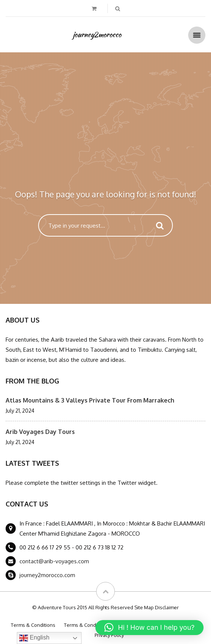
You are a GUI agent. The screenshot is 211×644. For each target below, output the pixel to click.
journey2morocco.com (47, 575)
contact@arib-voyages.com (54, 561)
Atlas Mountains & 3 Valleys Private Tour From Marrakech (90, 400)
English (34, 638)
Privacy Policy (109, 635)
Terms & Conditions (33, 625)
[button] (149, 628)
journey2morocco (97, 34)
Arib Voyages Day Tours (40, 432)
